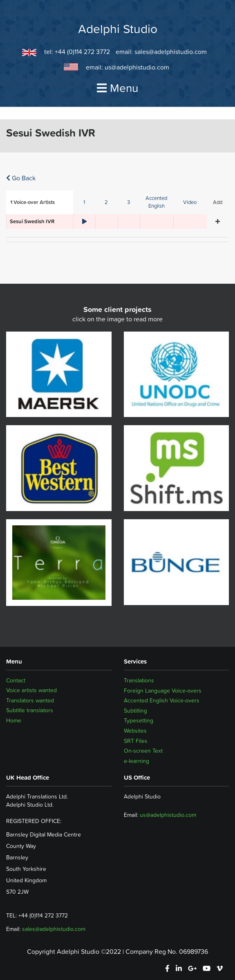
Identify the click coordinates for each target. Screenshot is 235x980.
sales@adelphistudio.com (171, 52)
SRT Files (136, 741)
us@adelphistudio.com (137, 67)
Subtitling (135, 711)
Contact (16, 680)
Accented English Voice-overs (162, 700)
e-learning (137, 761)
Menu (118, 88)
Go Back (21, 178)
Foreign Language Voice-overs (163, 691)
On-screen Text (143, 751)
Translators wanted (30, 700)
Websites (135, 731)
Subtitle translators (30, 711)
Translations (139, 680)
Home (14, 720)
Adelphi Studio (118, 29)
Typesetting (139, 720)
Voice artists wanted (31, 691)
